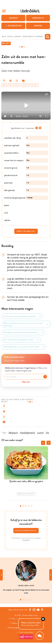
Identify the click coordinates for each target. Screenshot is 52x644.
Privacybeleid (26, 540)
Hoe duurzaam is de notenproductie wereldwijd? (22, 316)
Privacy (13, 619)
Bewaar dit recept (11, 85)
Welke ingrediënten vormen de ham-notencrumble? (24, 347)
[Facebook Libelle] (30, 610)
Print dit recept (30, 85)
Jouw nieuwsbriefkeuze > (26, 531)
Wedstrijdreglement (15, 628)
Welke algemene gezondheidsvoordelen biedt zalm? (23, 332)
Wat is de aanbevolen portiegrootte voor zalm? (21, 340)
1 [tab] (21, 506)
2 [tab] (23, 506)
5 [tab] (32, 506)
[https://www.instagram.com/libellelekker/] (34, 610)
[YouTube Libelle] (38, 610)
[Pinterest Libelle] (42, 610)
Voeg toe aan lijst (26, 231)
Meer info (26, 382)
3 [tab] (26, 506)
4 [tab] (29, 506)
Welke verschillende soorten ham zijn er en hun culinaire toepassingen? (26, 324)
